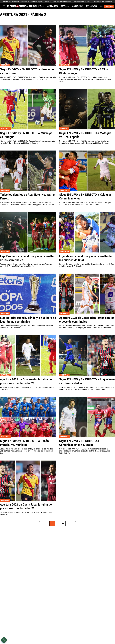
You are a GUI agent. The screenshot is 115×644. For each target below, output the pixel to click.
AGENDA (109, 6)
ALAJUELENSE (77, 6)
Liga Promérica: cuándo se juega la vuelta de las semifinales (27, 258)
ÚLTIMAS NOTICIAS (36, 6)
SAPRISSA (65, 6)
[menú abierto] (4, 6)
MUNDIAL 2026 (52, 6)
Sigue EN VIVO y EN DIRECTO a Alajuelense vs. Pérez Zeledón (87, 381)
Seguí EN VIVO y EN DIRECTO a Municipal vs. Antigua (27, 135)
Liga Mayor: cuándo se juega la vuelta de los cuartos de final (85, 258)
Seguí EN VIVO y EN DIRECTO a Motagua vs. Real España (85, 135)
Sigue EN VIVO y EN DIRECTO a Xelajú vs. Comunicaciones (86, 197)
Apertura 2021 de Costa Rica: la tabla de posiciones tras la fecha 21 (26, 507)
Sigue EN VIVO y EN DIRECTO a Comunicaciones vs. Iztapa (79, 443)
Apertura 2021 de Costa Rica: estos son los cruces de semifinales (87, 320)
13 (68, 523)
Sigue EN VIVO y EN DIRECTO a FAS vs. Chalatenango (84, 71)
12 (63, 523)
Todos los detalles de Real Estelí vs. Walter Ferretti (27, 197)
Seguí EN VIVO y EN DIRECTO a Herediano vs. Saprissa (27, 71)
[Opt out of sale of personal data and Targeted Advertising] (4, 640)
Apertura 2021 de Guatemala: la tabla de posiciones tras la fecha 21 (26, 381)
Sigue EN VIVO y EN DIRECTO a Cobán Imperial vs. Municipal (24, 443)
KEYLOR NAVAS (91, 6)
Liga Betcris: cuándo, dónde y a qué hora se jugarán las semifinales (28, 320)
